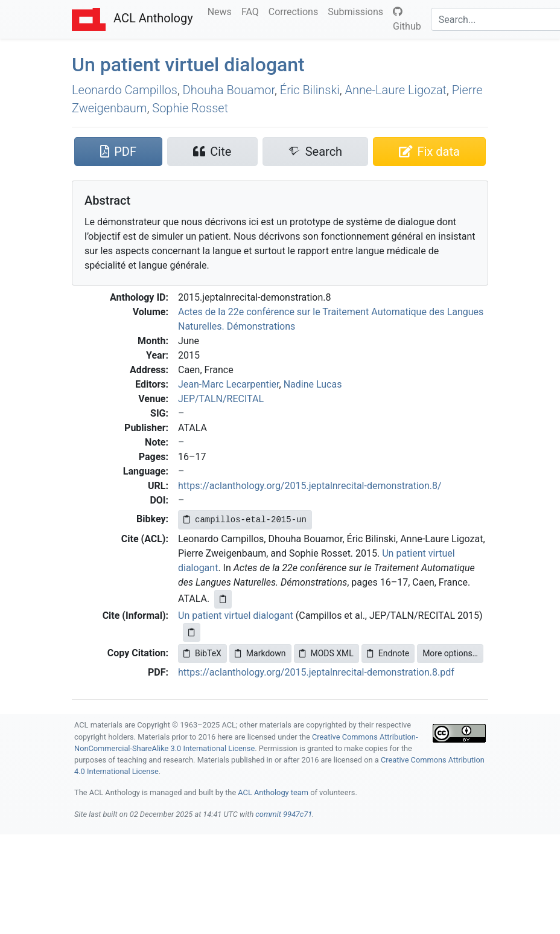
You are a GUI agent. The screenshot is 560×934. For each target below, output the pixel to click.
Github (407, 19)
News (222, 11)
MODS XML (326, 653)
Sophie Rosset (190, 108)
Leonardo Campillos (125, 90)
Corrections (296, 11)
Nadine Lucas (313, 384)
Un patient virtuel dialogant (188, 65)
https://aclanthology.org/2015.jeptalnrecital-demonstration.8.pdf (316, 672)
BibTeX (202, 653)
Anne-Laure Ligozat (396, 90)
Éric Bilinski (310, 90)
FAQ (253, 11)
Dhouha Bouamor (229, 90)
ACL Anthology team (273, 792)
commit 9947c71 (284, 814)
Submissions (358, 11)
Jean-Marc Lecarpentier (229, 384)
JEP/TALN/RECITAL (221, 399)
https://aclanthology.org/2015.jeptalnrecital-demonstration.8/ (310, 486)
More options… (450, 653)
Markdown (260, 653)
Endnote (388, 653)
